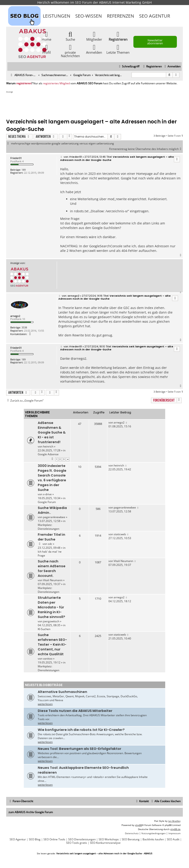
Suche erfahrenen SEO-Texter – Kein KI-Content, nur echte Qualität (52, 644)
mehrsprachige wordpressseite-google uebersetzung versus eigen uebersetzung (62, 144)
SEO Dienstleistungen (82, 839)
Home (46, 36)
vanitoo (48, 659)
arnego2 (15, 316)
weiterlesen (45, 704)
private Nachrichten (70, 51)
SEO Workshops (109, 839)
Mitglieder (94, 36)
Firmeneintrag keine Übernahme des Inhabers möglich (146, 149)
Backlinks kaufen (153, 839)
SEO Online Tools (54, 839)
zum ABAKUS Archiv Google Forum (31, 812)
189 (24, 170)
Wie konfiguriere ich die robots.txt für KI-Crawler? (81, 730)
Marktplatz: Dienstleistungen (49, 527)
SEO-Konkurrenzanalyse (105, 843)
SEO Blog (35, 839)
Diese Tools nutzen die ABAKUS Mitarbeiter (75, 711)
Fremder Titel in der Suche (51, 537)
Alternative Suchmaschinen (62, 692)
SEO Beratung (131, 839)
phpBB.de (175, 829)
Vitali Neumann (53, 580)
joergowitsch (51, 621)
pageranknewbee (54, 517)
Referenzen (120, 16)
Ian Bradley (174, 821)
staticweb (120, 534)
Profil (47, 49)
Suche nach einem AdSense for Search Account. (52, 568)
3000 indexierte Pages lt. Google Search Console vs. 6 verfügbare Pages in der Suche (52, 478)
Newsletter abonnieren (155, 42)
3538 (24, 327)
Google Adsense (48, 454)
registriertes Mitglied (56, 83)
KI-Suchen (44, 629)
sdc (50, 544)
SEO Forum (84, 2)
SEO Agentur (155, 16)
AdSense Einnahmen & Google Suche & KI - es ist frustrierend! (52, 432)
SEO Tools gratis (77, 843)
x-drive (47, 494)
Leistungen (57, 16)
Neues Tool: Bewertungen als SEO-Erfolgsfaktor (80, 749)
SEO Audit (173, 839)
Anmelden (94, 49)
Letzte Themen (118, 49)
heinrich (48, 446)
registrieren (24, 83)
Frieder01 (16, 158)
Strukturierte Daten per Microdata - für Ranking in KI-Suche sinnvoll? (51, 607)
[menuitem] (172, 67)
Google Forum (47, 502)
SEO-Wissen (89, 16)
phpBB (138, 825)
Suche (70, 36)
